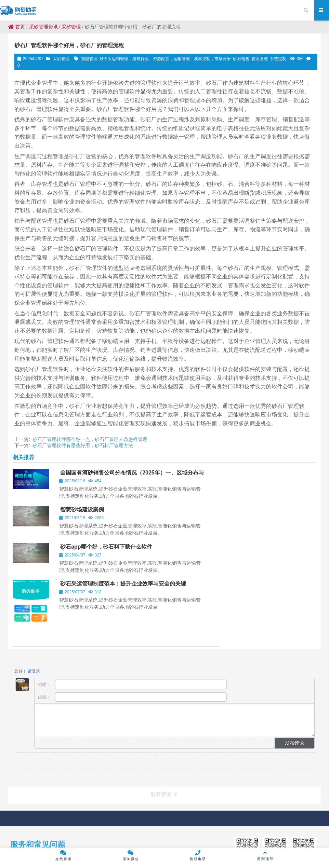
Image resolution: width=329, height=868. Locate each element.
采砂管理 (71, 27)
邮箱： (132, 630)
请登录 (34, 604)
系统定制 (278, 59)
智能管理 (89, 59)
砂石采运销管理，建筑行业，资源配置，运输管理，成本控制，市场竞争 (165, 59)
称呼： (132, 617)
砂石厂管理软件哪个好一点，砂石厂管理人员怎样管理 (90, 439)
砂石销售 (241, 59)
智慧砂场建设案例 (237, 477)
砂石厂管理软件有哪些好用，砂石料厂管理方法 (83, 445)
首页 (17, 27)
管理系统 (260, 59)
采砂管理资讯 (43, 27)
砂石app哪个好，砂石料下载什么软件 (105, 515)
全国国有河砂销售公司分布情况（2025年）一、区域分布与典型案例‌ (106, 480)
